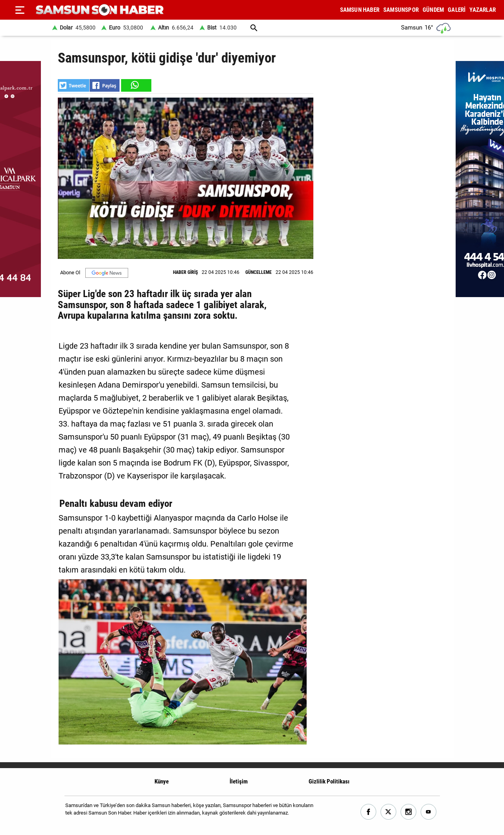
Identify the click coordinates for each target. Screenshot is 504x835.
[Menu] (20, 10)
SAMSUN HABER (360, 10)
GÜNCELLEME (258, 272)
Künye (162, 781)
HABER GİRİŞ (185, 272)
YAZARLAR (483, 10)
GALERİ (457, 10)
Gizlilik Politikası (329, 781)
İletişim (239, 781)
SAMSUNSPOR (401, 10)
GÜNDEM (433, 10)
